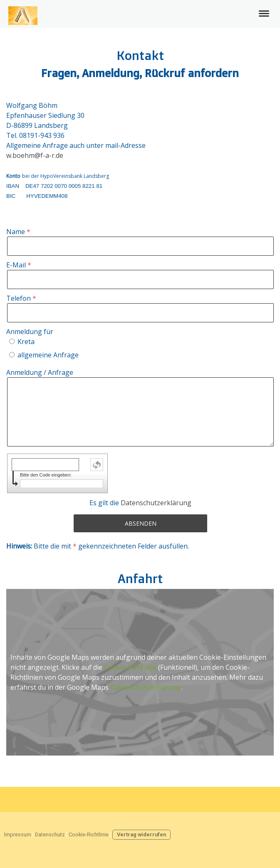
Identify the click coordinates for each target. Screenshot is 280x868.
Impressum (18, 834)
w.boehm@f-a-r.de (35, 155)
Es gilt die (140, 503)
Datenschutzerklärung (156, 503)
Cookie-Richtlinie (130, 667)
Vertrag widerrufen (141, 834)
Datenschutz (50, 834)
